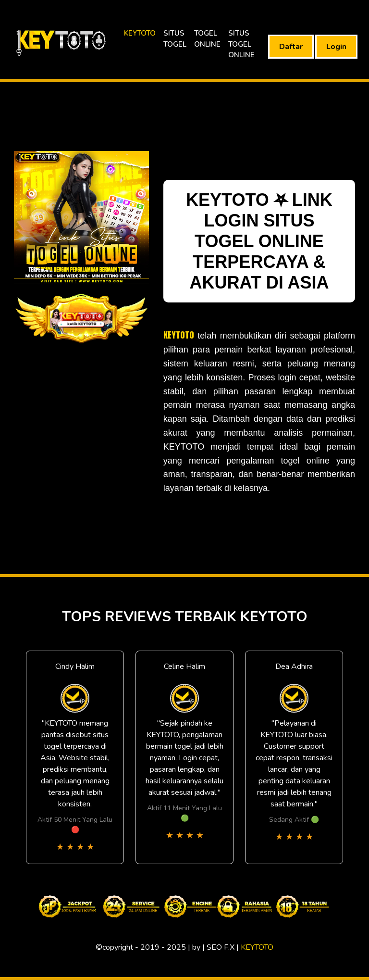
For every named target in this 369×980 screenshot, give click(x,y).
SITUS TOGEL (175, 39)
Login (336, 47)
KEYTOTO (140, 33)
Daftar (291, 47)
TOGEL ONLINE (207, 39)
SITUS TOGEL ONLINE (241, 44)
